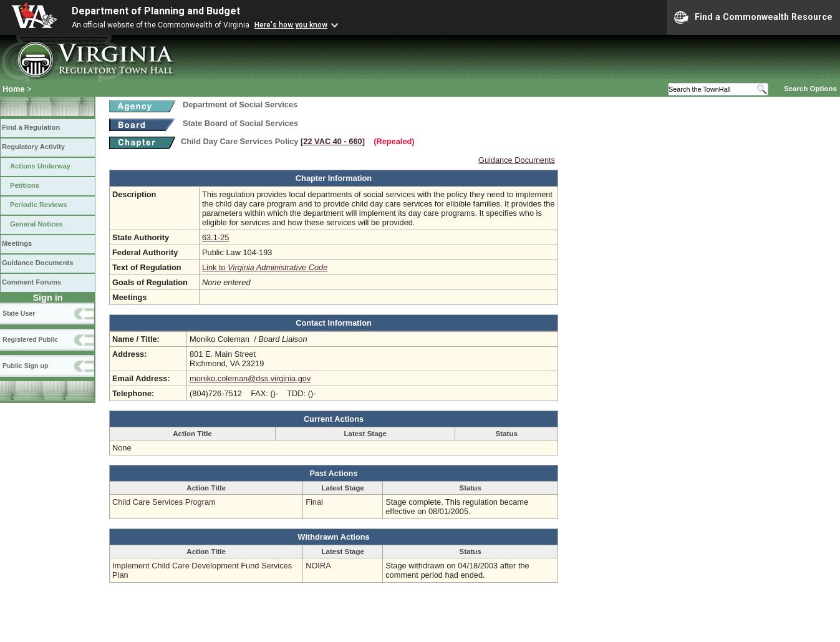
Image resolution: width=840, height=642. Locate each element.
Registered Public (30, 339)
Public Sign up (25, 366)
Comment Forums (31, 282)
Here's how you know (291, 25)
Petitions (25, 185)
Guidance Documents (37, 263)
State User (19, 313)
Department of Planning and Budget (156, 11)
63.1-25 (215, 237)
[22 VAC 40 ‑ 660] (333, 141)
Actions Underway (40, 166)
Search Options (810, 89)
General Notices (36, 224)
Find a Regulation (31, 127)
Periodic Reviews (39, 205)
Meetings (17, 243)
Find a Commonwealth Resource (753, 17)
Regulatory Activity (33, 147)
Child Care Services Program (164, 502)
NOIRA (318, 566)
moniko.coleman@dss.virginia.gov (250, 378)
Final (314, 502)
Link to (265, 267)
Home (14, 89)
